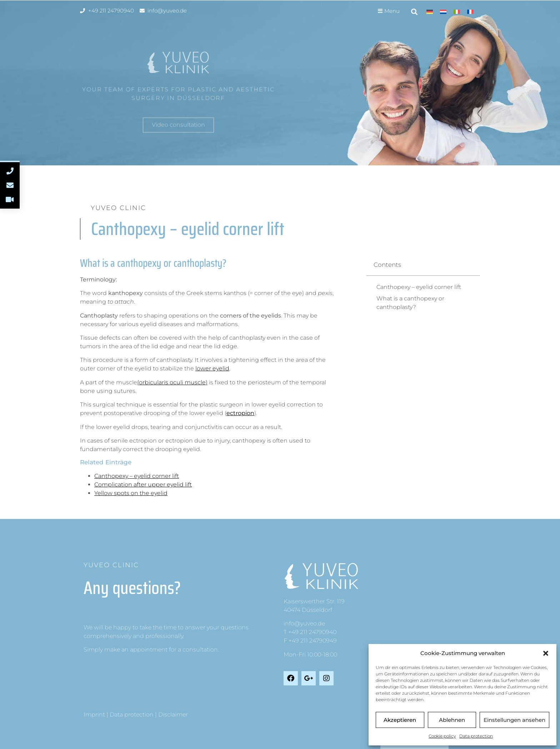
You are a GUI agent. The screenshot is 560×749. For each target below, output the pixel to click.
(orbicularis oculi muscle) (172, 382)
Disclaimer (173, 715)
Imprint (94, 715)
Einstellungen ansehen (514, 720)
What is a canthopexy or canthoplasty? (410, 303)
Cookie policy (442, 736)
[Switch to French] (470, 12)
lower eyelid (212, 368)
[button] (546, 653)
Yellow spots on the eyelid (131, 493)
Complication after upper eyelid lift (143, 485)
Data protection (476, 736)
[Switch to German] (430, 12)
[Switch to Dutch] (443, 12)
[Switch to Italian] (457, 12)
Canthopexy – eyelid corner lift (137, 476)
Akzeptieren (400, 720)
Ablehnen (452, 720)
